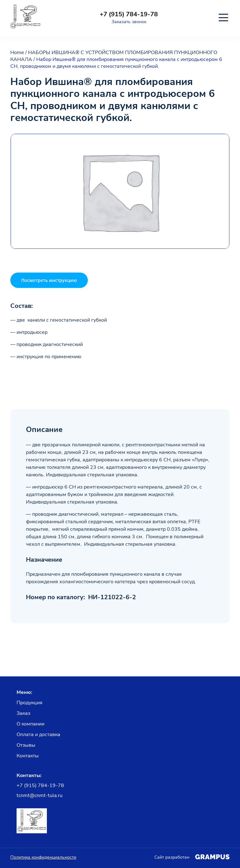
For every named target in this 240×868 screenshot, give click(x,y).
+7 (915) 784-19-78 (129, 14)
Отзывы (26, 745)
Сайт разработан (192, 857)
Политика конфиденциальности (43, 857)
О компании (30, 724)
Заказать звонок (129, 22)
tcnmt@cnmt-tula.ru (40, 795)
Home (17, 53)
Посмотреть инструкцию (49, 280)
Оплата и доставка (38, 735)
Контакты (28, 756)
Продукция (30, 703)
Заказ (23, 713)
